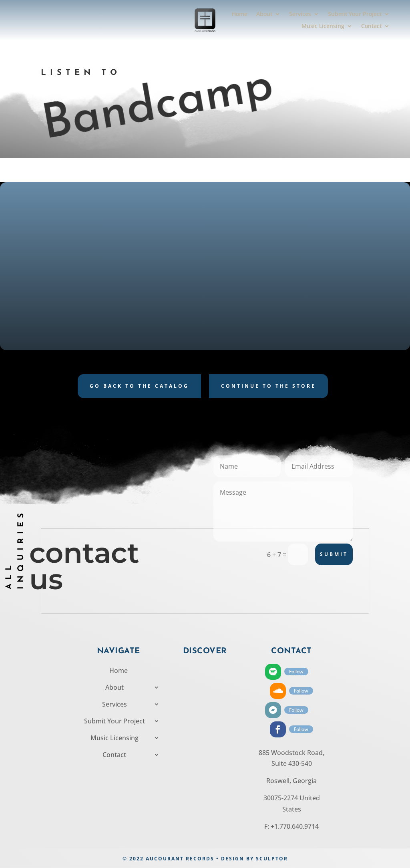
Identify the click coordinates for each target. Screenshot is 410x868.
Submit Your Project (355, 14)
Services (300, 14)
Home (240, 14)
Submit (334, 554)
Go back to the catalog (139, 386)
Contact (371, 26)
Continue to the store (268, 386)
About (264, 14)
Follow (296, 672)
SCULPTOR (272, 859)
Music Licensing (323, 26)
